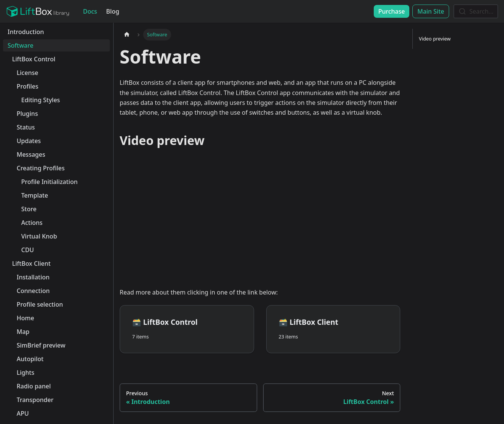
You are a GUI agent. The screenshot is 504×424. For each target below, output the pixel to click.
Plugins (27, 114)
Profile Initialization (49, 182)
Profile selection (40, 304)
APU (23, 413)
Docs (90, 11)
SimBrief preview (41, 345)
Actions (32, 223)
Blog (112, 11)
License (27, 73)
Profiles (27, 86)
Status (26, 127)
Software (20, 45)
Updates (29, 141)
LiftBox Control (34, 59)
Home (25, 318)
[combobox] (476, 11)
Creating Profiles (41, 168)
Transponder (35, 400)
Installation (33, 277)
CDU (28, 250)
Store (29, 209)
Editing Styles (41, 100)
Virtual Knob (39, 236)
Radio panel (34, 386)
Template (35, 195)
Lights (26, 373)
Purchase (392, 11)
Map (23, 332)
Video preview (435, 39)
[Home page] (127, 35)
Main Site (431, 11)
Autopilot (30, 359)
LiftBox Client (31, 263)
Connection (33, 291)
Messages (31, 154)
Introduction (26, 32)
